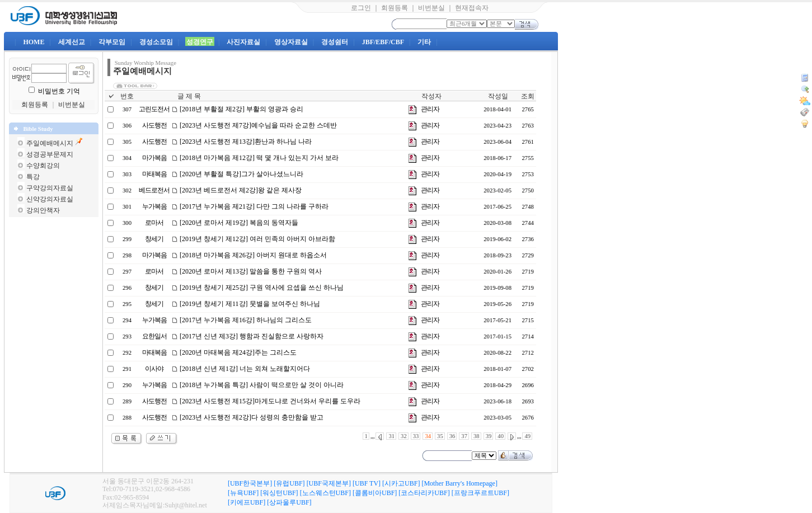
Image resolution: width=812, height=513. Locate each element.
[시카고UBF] (401, 483)
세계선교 (72, 42)
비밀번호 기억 (59, 91)
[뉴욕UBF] (243, 493)
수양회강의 (43, 166)
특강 (33, 177)
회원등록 (395, 8)
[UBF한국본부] (250, 483)
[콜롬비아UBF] (375, 493)
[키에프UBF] (247, 502)
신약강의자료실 (50, 199)
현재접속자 (472, 8)
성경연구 (200, 42)
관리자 (430, 109)
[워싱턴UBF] (279, 493)
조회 (528, 96)
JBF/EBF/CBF (383, 42)
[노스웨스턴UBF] (325, 493)
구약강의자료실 (50, 188)
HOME (34, 42)
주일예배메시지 (50, 143)
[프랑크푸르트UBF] (480, 493)
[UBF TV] (367, 483)
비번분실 (431, 8)
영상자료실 (291, 42)
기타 (424, 42)
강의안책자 (43, 210)
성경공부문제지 (50, 154)
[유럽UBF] (289, 483)
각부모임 (112, 42)
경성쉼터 (335, 42)
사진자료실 (243, 42)
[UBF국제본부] (329, 483)
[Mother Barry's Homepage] (459, 483)
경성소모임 (156, 42)
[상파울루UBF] (289, 502)
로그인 (361, 8)
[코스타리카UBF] (424, 493)
